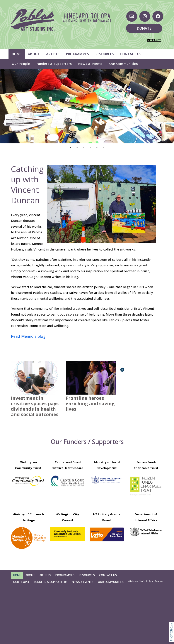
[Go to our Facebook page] (158, 16)
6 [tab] (103, 148)
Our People (21, 64)
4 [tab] (90, 148)
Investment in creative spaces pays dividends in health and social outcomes (35, 406)
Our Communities (124, 64)
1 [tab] (71, 148)
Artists (53, 54)
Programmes (78, 54)
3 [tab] (84, 148)
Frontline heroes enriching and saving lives (90, 404)
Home (17, 54)
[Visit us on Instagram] (145, 16)
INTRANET (154, 40)
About (34, 54)
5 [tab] (97, 148)
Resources (105, 54)
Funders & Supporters (54, 64)
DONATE (144, 28)
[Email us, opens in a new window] (132, 16)
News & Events (90, 64)
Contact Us (131, 54)
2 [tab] (77, 148)
